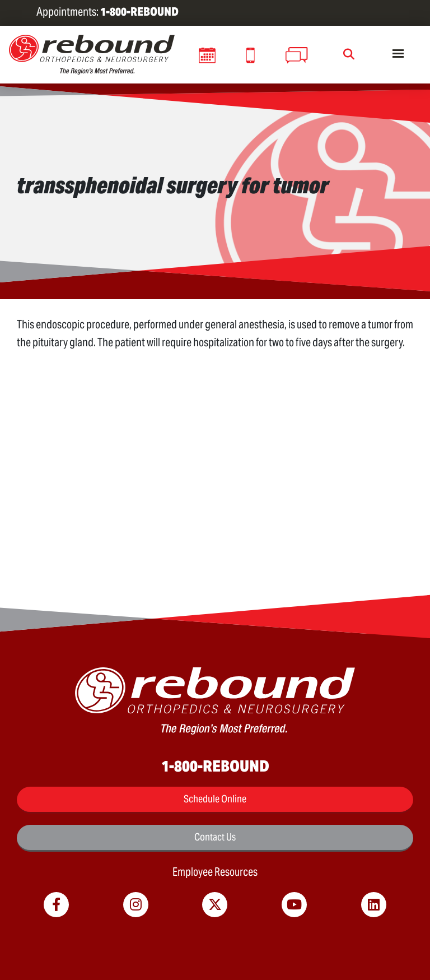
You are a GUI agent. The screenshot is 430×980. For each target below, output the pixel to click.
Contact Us (215, 837)
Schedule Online (215, 799)
